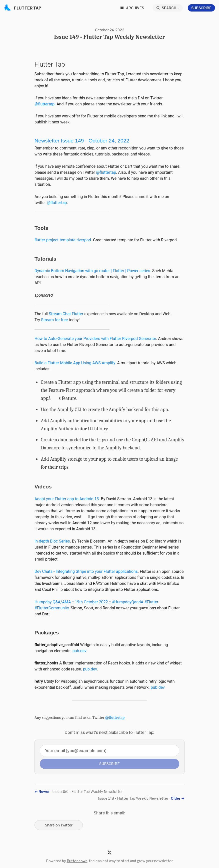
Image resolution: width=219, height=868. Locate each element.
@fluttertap (44, 104)
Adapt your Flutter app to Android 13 (67, 499)
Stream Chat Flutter (66, 314)
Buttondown (77, 861)
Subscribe (201, 8)
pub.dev (79, 651)
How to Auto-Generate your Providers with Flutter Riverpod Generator (95, 339)
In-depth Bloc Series (52, 541)
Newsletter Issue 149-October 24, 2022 (82, 141)
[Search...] (168, 8)
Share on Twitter (59, 825)
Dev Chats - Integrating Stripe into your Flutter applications (86, 571)
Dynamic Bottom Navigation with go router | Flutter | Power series (92, 271)
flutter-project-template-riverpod (63, 240)
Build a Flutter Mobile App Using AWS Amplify (75, 363)
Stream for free (54, 320)
